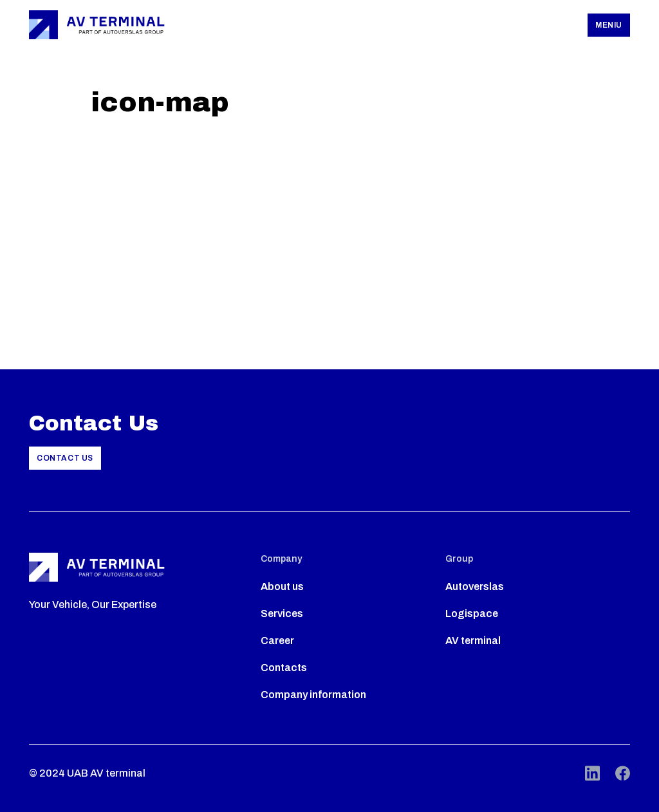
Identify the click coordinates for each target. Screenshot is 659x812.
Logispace (472, 614)
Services (282, 614)
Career (277, 641)
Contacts (284, 668)
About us (282, 586)
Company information (313, 695)
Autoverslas (475, 586)
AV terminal (473, 641)
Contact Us (65, 458)
